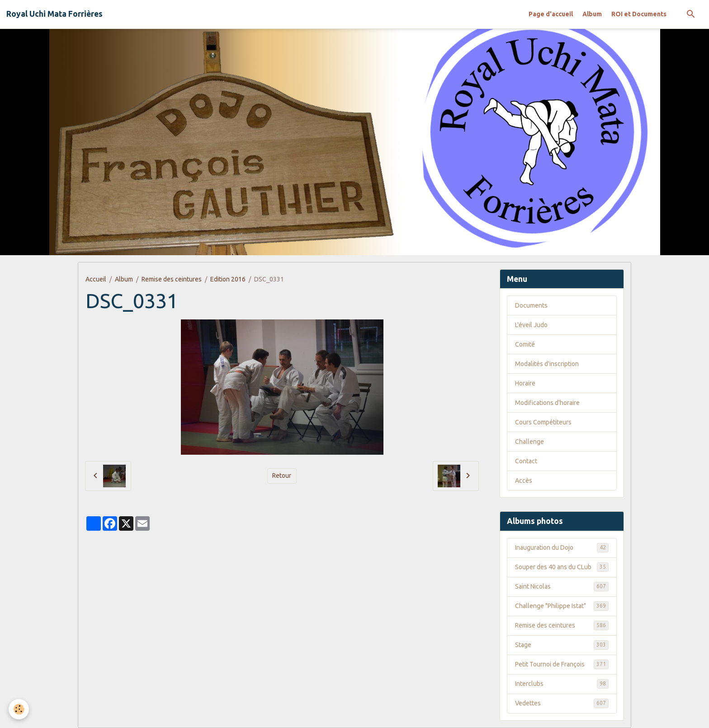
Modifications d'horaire (547, 403)
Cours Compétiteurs (543, 422)
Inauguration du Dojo (562, 547)
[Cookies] (19, 709)
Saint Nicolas (562, 586)
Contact (526, 461)
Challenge (529, 442)
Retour (282, 476)
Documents (531, 305)
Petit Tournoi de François (562, 664)
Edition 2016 (228, 279)
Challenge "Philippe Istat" (562, 606)
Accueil (96, 279)
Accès (524, 481)
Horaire (525, 383)
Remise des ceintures (172, 279)
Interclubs (562, 684)
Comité (525, 344)
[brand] (54, 14)
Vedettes (562, 703)
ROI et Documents (639, 14)
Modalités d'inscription (547, 364)
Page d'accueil (551, 14)
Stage (562, 645)
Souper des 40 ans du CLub (562, 567)
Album (592, 14)
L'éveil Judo (531, 325)
